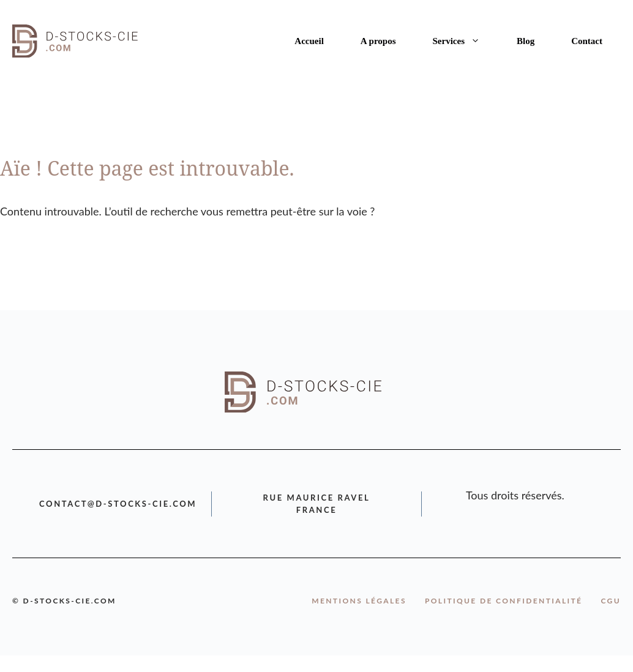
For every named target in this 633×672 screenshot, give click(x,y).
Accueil (309, 41)
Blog (526, 41)
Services (466, 41)
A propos (378, 41)
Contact (587, 41)
